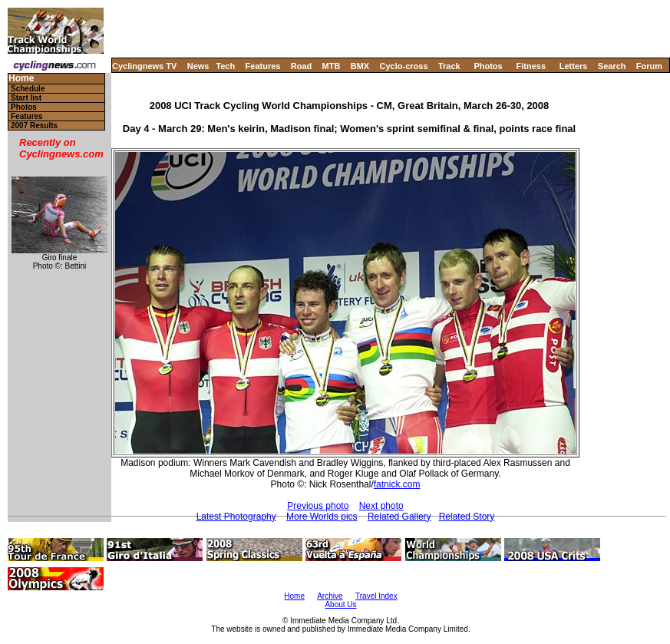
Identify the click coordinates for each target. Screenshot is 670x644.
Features (263, 66)
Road (302, 66)
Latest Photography (236, 517)
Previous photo (318, 506)
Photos (488, 66)
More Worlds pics (322, 517)
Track (449, 66)
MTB (332, 66)
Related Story (467, 517)
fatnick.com (397, 484)
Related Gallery (399, 517)
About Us (340, 604)
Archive (330, 596)
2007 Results (34, 125)
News (198, 66)
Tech (225, 66)
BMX (360, 66)
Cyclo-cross (404, 66)
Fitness (531, 66)
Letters (574, 66)
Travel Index (376, 596)
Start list (26, 98)
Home (21, 79)
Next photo (381, 506)
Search (612, 66)
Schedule (28, 89)
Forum (649, 66)
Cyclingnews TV (144, 66)
